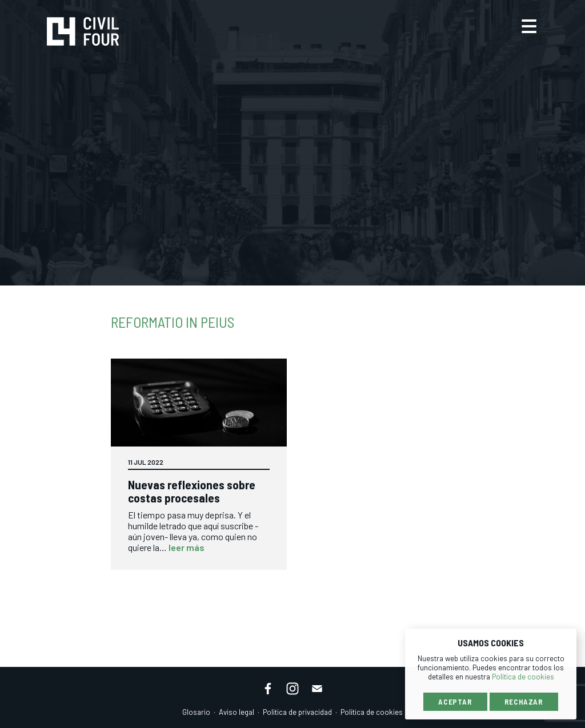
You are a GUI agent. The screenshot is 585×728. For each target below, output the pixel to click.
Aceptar (455, 702)
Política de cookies (372, 712)
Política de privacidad (297, 712)
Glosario (196, 712)
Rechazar (524, 702)
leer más (187, 547)
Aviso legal (237, 712)
